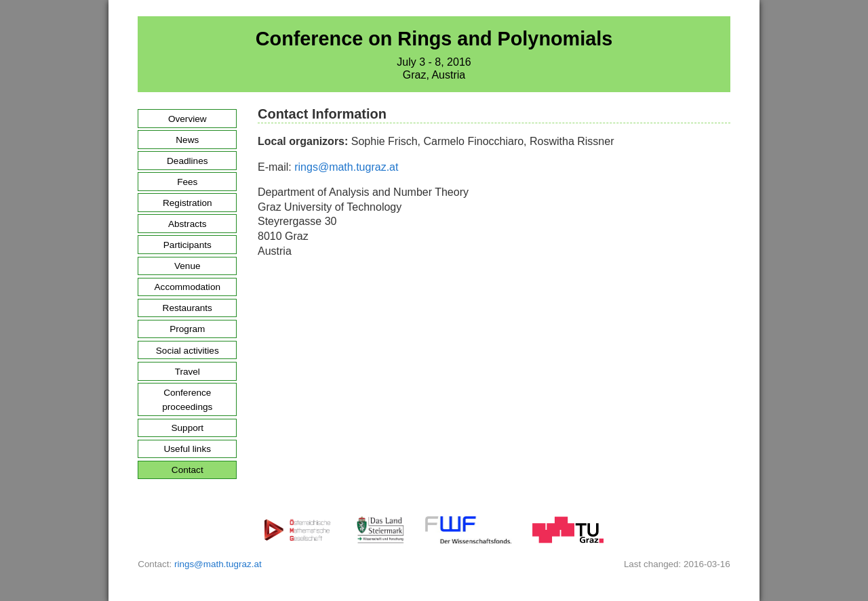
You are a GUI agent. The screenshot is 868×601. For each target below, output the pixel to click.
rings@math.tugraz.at (346, 167)
